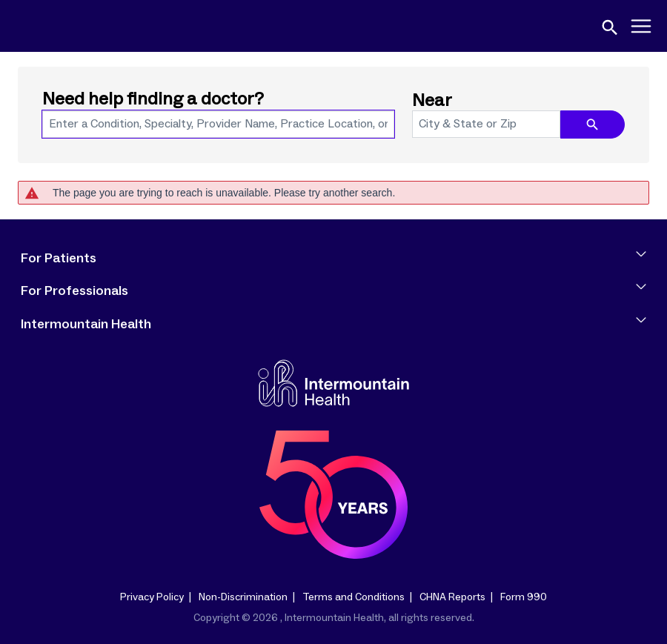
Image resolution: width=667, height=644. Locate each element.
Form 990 (524, 597)
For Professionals (333, 291)
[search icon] (593, 125)
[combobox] (218, 124)
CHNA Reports (452, 597)
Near (432, 101)
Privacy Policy (152, 597)
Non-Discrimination (243, 597)
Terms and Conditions (354, 597)
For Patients (333, 259)
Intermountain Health (333, 325)
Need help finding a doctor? (153, 99)
